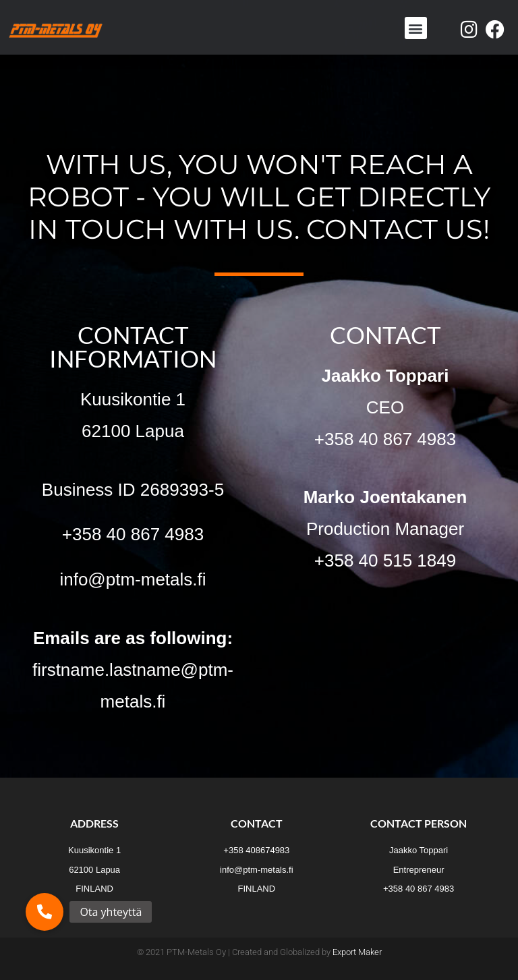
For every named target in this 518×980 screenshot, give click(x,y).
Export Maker (357, 952)
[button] (416, 28)
